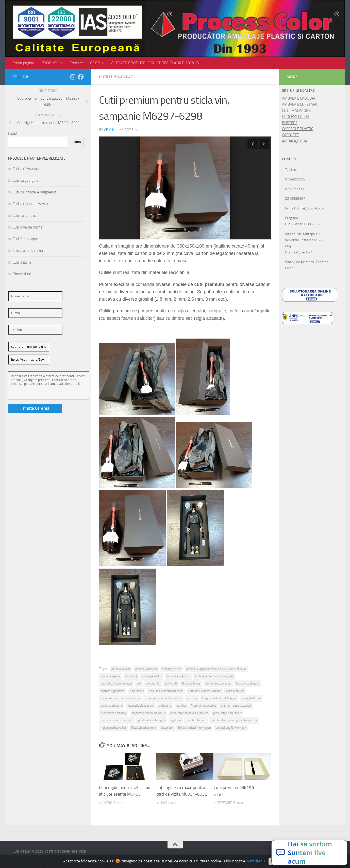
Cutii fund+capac (116, 77)
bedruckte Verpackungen (116, 683)
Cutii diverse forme (28, 227)
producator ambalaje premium (189, 713)
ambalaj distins (172, 669)
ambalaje (131, 676)
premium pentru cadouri (236, 706)
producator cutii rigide (152, 720)
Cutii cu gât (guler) (27, 180)
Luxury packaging (112, 706)
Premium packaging (203, 706)
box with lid (153, 683)
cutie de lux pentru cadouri (205, 691)
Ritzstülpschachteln (144, 728)
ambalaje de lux (152, 676)
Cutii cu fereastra (26, 169)
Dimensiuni (22, 274)
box (139, 683)
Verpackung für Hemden (231, 728)
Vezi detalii (256, 861)
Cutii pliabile (22, 262)
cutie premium (235, 691)
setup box (167, 728)
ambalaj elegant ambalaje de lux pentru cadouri (216, 669)
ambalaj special (111, 676)
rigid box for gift (196, 720)
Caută (13, 134)
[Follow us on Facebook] (81, 77)
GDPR (95, 63)
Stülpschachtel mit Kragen (194, 728)
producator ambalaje (114, 713)
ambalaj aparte (121, 669)
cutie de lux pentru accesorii (166, 691)
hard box (192, 698)
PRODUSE (50, 63)
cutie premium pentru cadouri (163, 698)
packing (181, 706)
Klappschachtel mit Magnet (219, 698)
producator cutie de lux (227, 713)
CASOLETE (290, 135)
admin (109, 130)
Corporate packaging (218, 683)
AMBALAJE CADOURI (299, 98)
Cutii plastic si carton (28, 251)
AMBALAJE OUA (295, 141)
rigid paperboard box (114, 728)
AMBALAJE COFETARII (300, 104)
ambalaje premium (178, 676)
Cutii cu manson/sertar (31, 204)
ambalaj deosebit (146, 669)
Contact (76, 63)
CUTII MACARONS (296, 111)
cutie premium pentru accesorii (120, 698)
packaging (165, 706)
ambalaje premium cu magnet (214, 676)
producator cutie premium (117, 720)
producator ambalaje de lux (148, 713)
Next (264, 144)
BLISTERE (290, 123)
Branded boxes (191, 683)
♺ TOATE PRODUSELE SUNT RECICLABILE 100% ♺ (155, 63)
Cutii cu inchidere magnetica (35, 192)
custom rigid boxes (113, 691)
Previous (253, 144)
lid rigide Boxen (251, 698)
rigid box (176, 720)
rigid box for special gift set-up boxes (234, 720)
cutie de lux (137, 691)
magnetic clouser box (141, 706)
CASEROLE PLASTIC (298, 129)
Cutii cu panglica (25, 216)
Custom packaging (248, 683)
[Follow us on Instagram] (73, 77)
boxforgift (171, 683)
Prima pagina (23, 63)
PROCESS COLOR (296, 117)
